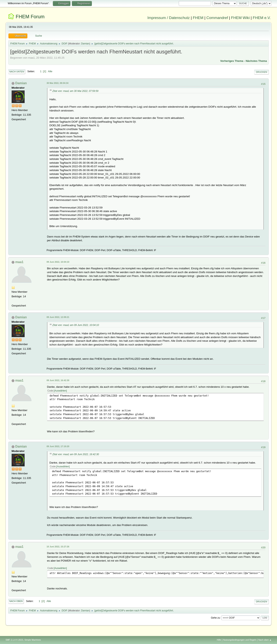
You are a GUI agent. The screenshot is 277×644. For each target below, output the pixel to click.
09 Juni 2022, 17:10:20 (58, 446)
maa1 (19, 262)
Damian (85, 44)
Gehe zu (215, 618)
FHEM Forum (30, 17)
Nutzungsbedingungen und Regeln (240, 640)
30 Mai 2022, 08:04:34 (58, 83)
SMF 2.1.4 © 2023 (14, 640)
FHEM (198, 18)
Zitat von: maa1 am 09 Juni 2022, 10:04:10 (76, 325)
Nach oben (16, 601)
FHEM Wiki (240, 18)
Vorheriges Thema (232, 61)
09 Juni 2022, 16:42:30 (58, 380)
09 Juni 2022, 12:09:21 (58, 317)
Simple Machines (33, 640)
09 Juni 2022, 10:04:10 (58, 262)
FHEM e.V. (262, 18)
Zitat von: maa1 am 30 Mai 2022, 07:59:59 (75, 91)
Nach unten (17, 72)
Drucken (261, 72)
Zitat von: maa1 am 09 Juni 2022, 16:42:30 (76, 454)
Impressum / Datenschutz (169, 18)
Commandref (217, 18)
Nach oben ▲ (265, 640)
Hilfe (219, 640)
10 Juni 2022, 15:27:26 (58, 547)
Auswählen (60, 391)
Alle (50, 71)
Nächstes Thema (256, 61)
